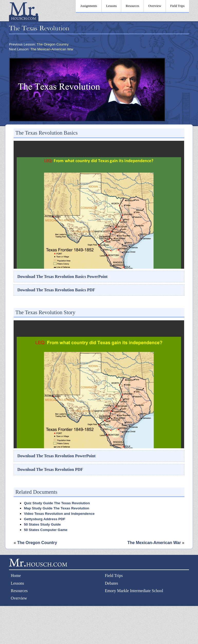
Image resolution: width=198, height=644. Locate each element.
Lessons (17, 583)
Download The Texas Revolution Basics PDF (56, 290)
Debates (111, 583)
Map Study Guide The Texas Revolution (56, 508)
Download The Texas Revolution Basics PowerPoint (63, 277)
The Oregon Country (53, 44)
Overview (19, 598)
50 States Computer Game (46, 530)
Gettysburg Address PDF (45, 519)
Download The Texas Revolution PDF (50, 469)
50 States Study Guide (42, 524)
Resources (19, 591)
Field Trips (114, 576)
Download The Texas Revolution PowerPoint (57, 456)
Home (16, 576)
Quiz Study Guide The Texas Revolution (57, 503)
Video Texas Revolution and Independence (59, 514)
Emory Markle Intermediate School (134, 591)
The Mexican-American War (52, 49)
